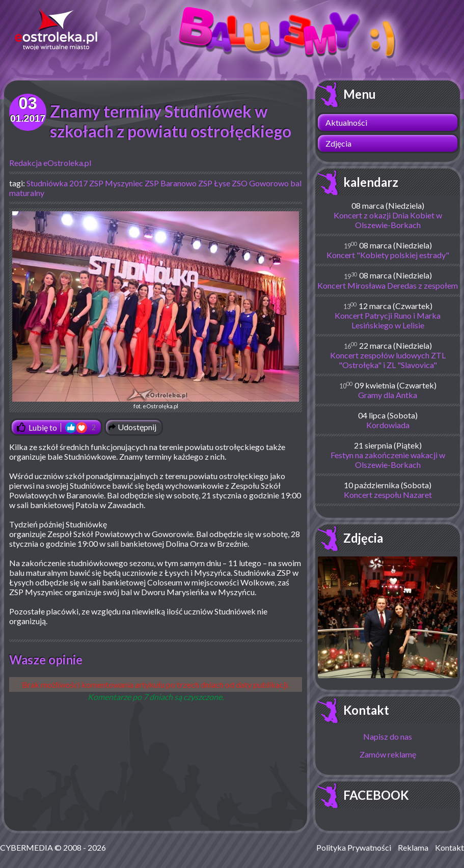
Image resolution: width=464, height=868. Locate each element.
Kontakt (366, 710)
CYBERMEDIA (26, 847)
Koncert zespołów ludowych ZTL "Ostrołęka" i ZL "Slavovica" (388, 360)
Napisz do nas (388, 736)
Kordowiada (388, 425)
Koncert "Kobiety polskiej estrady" (388, 255)
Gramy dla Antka (388, 395)
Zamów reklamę (388, 754)
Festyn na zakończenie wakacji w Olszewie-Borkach (388, 460)
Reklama (413, 847)
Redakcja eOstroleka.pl (50, 163)
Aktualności (346, 122)
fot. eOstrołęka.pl (156, 310)
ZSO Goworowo (260, 183)
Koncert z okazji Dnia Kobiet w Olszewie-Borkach (388, 220)
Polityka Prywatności (354, 847)
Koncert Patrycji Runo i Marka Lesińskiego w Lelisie (388, 320)
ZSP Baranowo (171, 183)
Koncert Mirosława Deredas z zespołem (388, 285)
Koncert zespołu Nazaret (388, 495)
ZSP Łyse (214, 183)
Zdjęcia (338, 143)
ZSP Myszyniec (116, 183)
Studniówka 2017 (57, 183)
